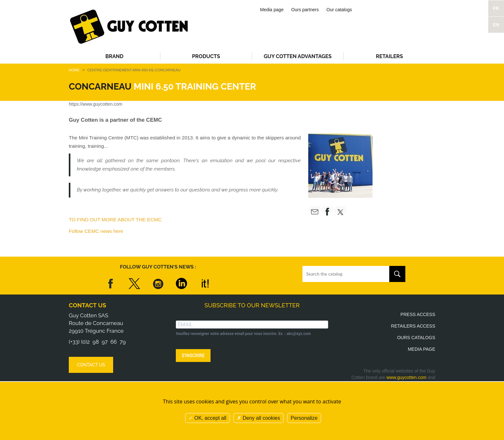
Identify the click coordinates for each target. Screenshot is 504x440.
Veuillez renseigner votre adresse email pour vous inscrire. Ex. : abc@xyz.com (243, 334)
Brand (114, 56)
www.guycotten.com (406, 377)
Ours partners (305, 10)
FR (496, 8)
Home (74, 70)
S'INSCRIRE (193, 356)
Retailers (389, 56)
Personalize (304, 418)
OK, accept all (207, 418)
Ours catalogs (416, 338)
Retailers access (413, 326)
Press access (418, 314)
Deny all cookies (258, 418)
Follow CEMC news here (96, 231)
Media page (272, 10)
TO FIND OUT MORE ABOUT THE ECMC (115, 220)
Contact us (87, 305)
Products (206, 56)
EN (496, 25)
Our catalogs (339, 10)
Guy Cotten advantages (297, 56)
